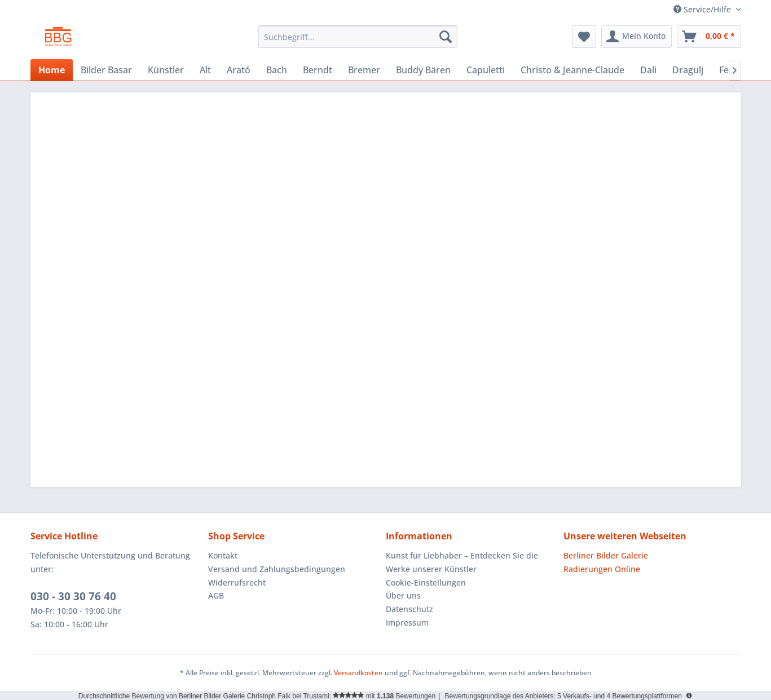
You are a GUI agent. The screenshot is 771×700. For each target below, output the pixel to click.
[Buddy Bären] (423, 70)
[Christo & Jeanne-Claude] (572, 70)
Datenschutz (409, 609)
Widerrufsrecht (237, 582)
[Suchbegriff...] (358, 37)
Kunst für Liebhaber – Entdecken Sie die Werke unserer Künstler (462, 562)
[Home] (52, 70)
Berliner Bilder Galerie (606, 555)
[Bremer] (364, 70)
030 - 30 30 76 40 (73, 596)
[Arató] (239, 70)
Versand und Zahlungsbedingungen (277, 569)
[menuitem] (358, 37)
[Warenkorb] (709, 37)
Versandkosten (358, 673)
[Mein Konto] (636, 37)
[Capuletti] (486, 70)
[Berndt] (318, 70)
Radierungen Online (602, 569)
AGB (216, 595)
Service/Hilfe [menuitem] (703, 9)
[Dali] (648, 70)
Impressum (407, 623)
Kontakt (223, 555)
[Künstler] (166, 70)
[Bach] (277, 70)
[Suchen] (446, 37)
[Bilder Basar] (106, 70)
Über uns (403, 595)
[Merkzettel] (584, 37)
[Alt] (205, 70)
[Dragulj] (688, 70)
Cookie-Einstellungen (426, 582)
